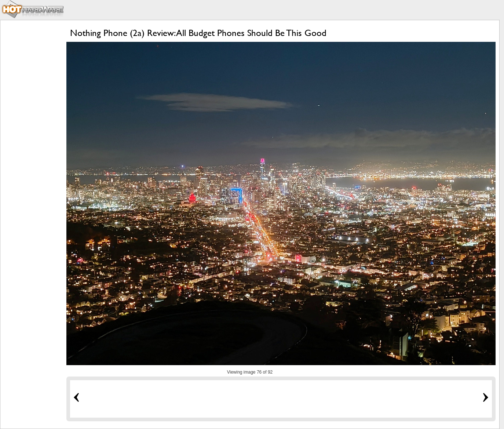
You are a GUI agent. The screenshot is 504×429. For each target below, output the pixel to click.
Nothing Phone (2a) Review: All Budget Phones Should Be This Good (198, 33)
